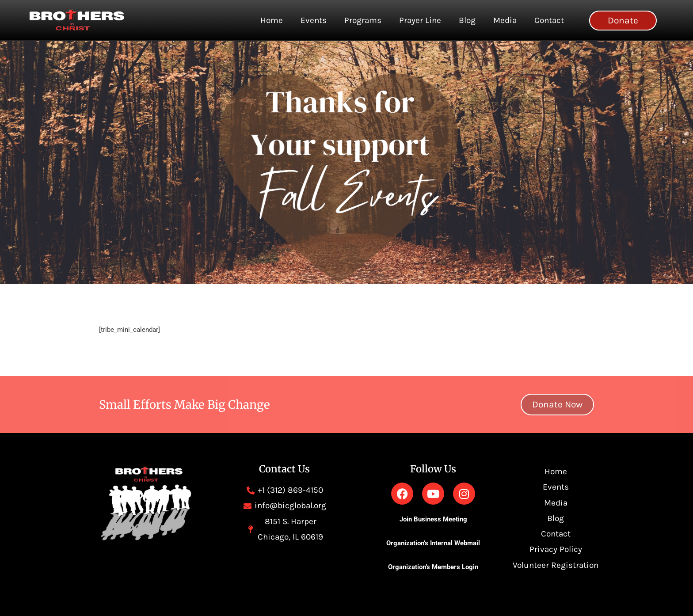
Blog (467, 20)
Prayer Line (420, 20)
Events (314, 20)
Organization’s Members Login (433, 567)
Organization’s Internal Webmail (433, 543)
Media (505, 20)
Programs (363, 20)
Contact (549, 20)
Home (272, 20)
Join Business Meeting (433, 519)
